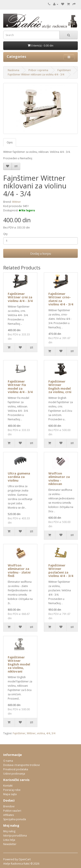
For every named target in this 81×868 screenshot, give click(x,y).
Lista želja (9, 840)
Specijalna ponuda (15, 819)
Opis (10, 142)
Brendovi (9, 806)
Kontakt (8, 786)
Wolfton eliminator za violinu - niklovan (59, 479)
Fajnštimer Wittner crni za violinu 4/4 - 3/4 (20, 297)
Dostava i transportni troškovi (21, 765)
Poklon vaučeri (12, 811)
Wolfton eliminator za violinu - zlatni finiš (19, 571)
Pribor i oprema (38, 70)
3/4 (53, 733)
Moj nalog (9, 831)
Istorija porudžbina (15, 836)
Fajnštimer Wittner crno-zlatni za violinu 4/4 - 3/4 (61, 299)
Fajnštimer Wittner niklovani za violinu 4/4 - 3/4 (36, 74)
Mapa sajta (10, 794)
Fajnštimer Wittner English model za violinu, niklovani (19, 664)
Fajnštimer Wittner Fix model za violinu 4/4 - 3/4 (20, 387)
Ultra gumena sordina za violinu (19, 477)
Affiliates (9, 815)
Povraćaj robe (12, 790)
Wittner (17, 202)
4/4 (48, 733)
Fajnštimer (19, 733)
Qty (5, 234)
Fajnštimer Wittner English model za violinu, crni (60, 387)
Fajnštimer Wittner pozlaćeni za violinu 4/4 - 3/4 (61, 571)
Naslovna (13, 70)
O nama (8, 761)
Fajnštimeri (64, 70)
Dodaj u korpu (41, 253)
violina (41, 733)
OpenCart (25, 859)
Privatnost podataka (16, 769)
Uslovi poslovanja (14, 774)
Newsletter (10, 844)
